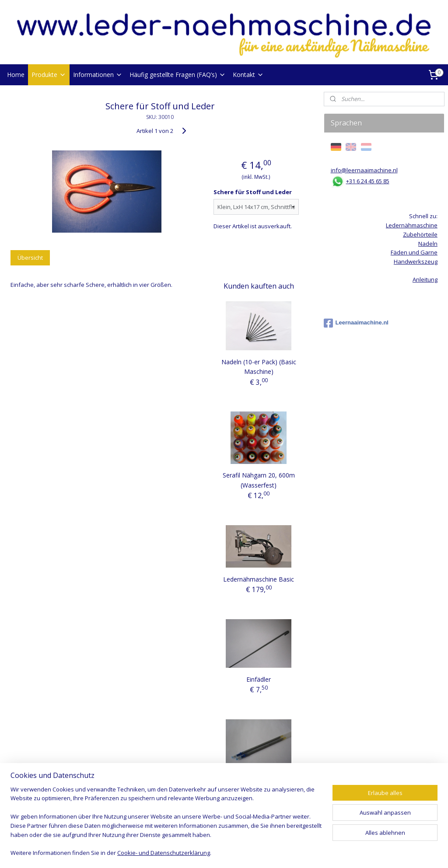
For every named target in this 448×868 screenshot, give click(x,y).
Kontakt (248, 75)
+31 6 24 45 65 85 (368, 181)
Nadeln (428, 244)
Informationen (98, 75)
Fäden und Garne (414, 252)
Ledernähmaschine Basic (259, 579)
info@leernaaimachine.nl (364, 170)
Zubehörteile (420, 234)
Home (16, 75)
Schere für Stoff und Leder (253, 192)
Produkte (49, 75)
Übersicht (30, 258)
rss (214, 852)
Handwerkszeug (416, 261)
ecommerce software (249, 852)
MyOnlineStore (326, 852)
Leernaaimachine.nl (356, 323)
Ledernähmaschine (412, 225)
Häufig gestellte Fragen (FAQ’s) (178, 75)
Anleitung (425, 279)
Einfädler (259, 679)
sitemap (196, 852)
